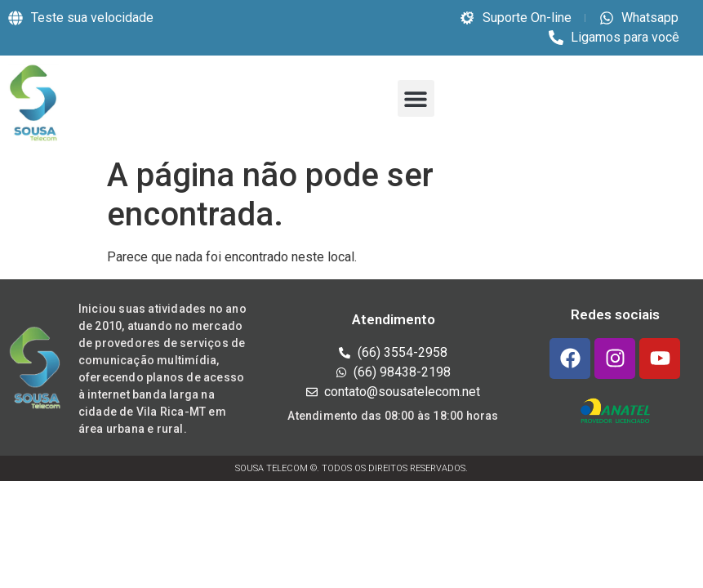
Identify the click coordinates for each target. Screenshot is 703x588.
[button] (416, 98)
